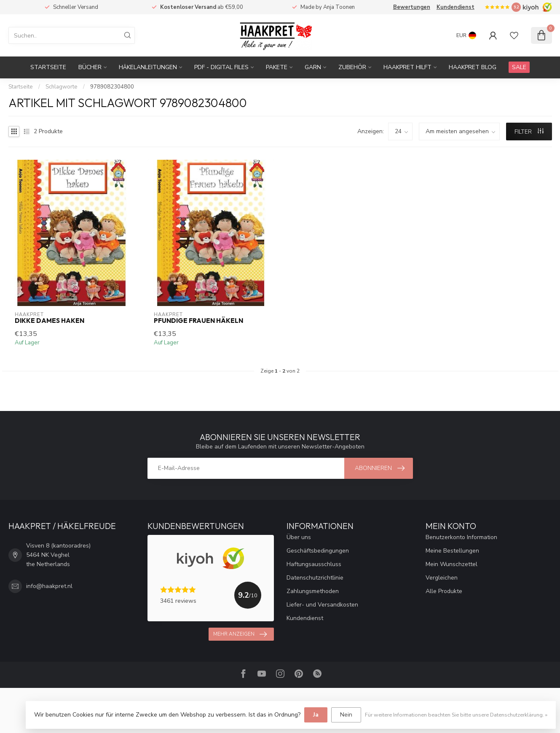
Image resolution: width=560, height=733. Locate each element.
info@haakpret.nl (49, 586)
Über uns (299, 537)
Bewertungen (412, 7)
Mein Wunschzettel (451, 564)
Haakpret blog (473, 67)
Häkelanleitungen (148, 67)
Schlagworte (62, 87)
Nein (346, 715)
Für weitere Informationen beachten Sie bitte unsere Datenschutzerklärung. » (456, 715)
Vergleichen (442, 578)
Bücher (90, 67)
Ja (316, 715)
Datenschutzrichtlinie (315, 578)
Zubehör (352, 67)
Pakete (277, 67)
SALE (519, 67)
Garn (313, 67)
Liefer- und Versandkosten (322, 605)
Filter (529, 132)
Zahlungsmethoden (313, 591)
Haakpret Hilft (407, 67)
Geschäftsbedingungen (318, 551)
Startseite (48, 67)
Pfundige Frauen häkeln (198, 321)
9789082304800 (112, 87)
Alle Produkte (444, 591)
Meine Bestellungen (452, 551)
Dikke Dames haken (50, 321)
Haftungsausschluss (314, 564)
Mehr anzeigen (240, 634)
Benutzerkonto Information (461, 537)
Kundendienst (456, 7)
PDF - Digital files (221, 67)
